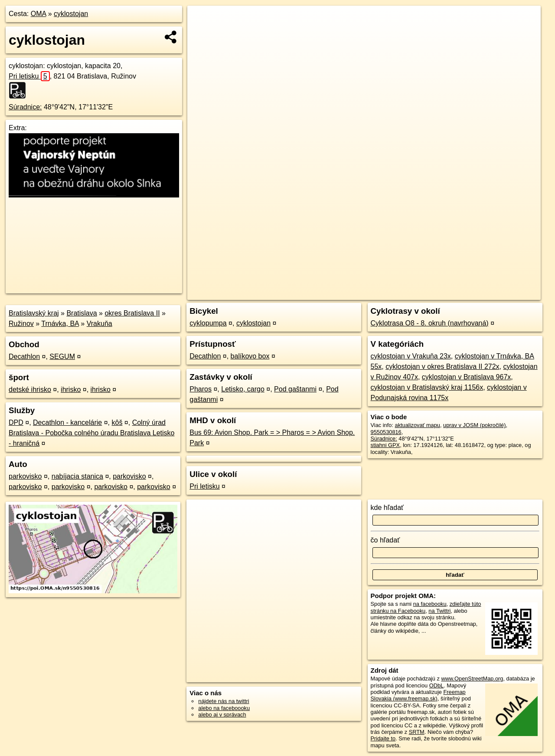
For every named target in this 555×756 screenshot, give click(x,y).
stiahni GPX (385, 445)
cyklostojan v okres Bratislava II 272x (442, 366)
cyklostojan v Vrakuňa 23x (411, 356)
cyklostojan (71, 14)
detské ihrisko (30, 390)
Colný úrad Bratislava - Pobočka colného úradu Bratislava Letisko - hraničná (91, 433)
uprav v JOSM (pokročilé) (474, 425)
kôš (117, 422)
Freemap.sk (436, 293)
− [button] (202, 34)
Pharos (201, 389)
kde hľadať (387, 508)
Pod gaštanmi (295, 389)
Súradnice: (25, 107)
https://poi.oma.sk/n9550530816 (501, 293)
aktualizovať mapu (418, 425)
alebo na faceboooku (224, 708)
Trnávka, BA (60, 324)
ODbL (436, 685)
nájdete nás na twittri (224, 701)
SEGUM (62, 357)
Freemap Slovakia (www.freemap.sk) (418, 695)
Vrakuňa (100, 324)
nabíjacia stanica (77, 476)
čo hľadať (385, 540)
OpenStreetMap (391, 293)
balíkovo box (250, 356)
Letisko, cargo (243, 389)
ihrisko (71, 390)
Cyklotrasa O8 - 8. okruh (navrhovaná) (430, 323)
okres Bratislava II (132, 313)
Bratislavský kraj (34, 313)
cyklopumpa (208, 323)
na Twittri (439, 611)
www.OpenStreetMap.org (472, 679)
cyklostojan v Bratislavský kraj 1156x (427, 387)
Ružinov (21, 324)
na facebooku (430, 604)
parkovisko (25, 476)
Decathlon (24, 357)
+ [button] (202, 20)
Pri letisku (29, 76)
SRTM (417, 732)
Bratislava (82, 313)
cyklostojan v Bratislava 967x (466, 377)
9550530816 (386, 432)
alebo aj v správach (222, 715)
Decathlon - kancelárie (67, 422)
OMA (39, 14)
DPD (16, 422)
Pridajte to (383, 738)
